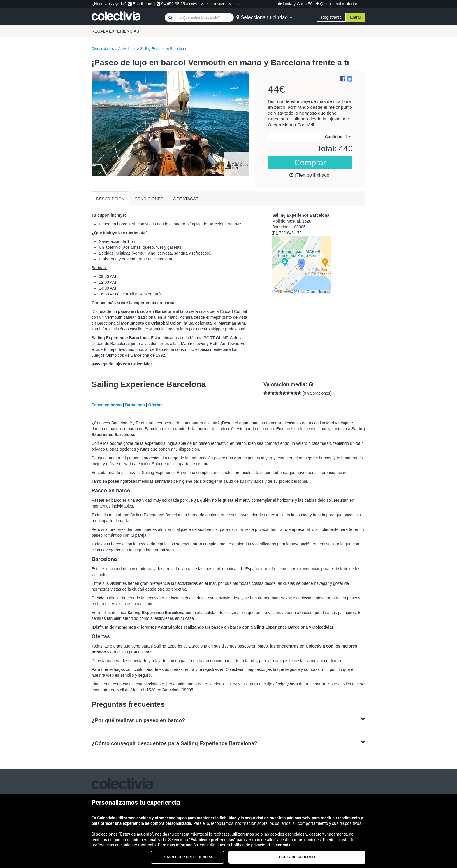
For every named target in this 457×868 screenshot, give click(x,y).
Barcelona (135, 405)
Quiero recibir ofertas (337, 4)
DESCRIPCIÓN (110, 199)
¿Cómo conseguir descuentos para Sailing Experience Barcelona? (228, 743)
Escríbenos (140, 4)
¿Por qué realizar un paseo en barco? (228, 720)
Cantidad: (338, 137)
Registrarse (331, 17)
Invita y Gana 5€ (295, 4)
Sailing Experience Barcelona (163, 49)
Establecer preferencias (187, 857)
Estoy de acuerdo (297, 857)
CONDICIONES (149, 199)
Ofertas (155, 405)
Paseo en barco (107, 405)
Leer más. (282, 845)
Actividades (127, 49)
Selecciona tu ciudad (264, 17)
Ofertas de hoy (103, 49)
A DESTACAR (186, 199)
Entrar (356, 17)
